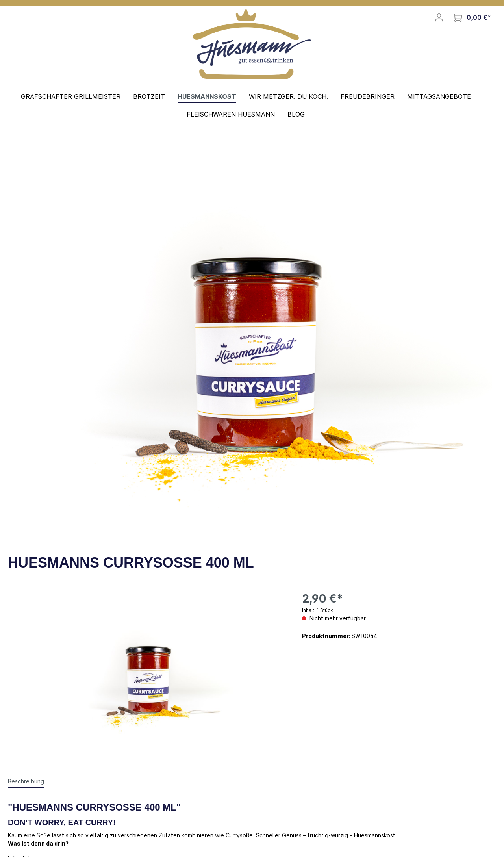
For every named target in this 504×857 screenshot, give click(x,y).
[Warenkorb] (472, 18)
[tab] (26, 781)
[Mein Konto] (439, 17)
